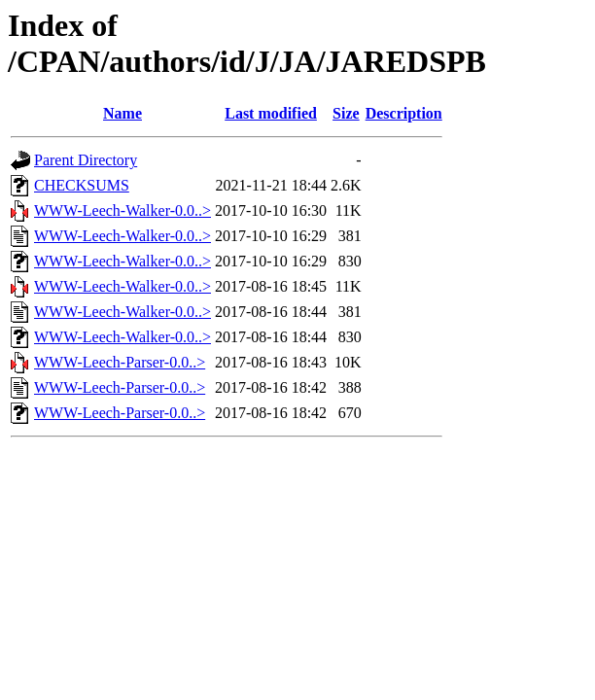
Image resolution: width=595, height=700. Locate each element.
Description (404, 113)
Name (122, 113)
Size (346, 113)
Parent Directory (86, 160)
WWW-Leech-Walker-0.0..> (122, 210)
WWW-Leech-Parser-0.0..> (120, 362)
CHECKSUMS (82, 185)
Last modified (271, 113)
